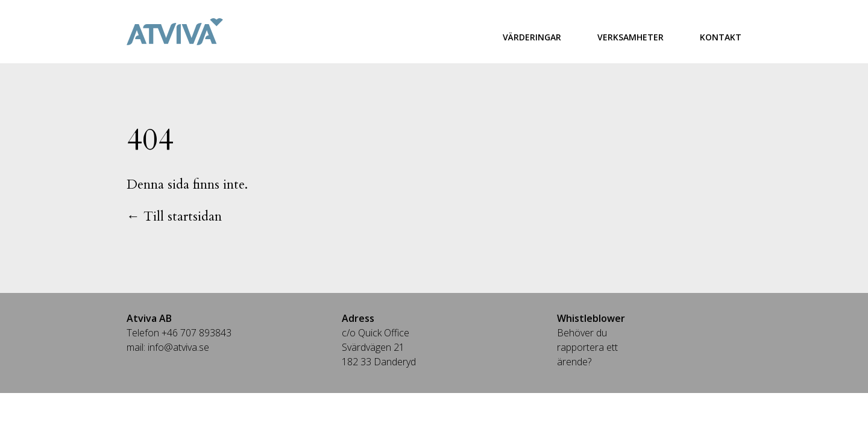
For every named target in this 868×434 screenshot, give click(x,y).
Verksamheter (631, 37)
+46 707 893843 (197, 333)
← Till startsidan (174, 216)
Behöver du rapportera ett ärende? (587, 347)
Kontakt (721, 37)
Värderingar (532, 37)
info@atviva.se (178, 347)
